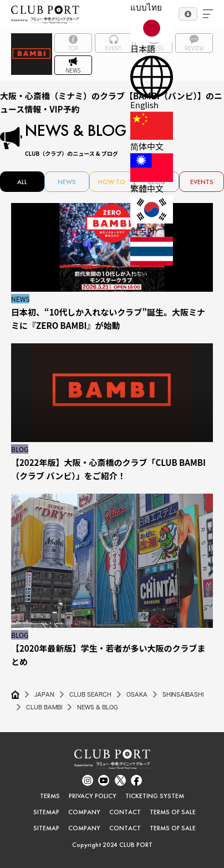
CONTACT (125, 812)
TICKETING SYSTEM (155, 796)
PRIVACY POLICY (93, 796)
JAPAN (44, 694)
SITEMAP (46, 812)
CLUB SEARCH (90, 694)
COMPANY (84, 812)
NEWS (67, 182)
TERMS (50, 796)
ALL (22, 182)
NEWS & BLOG (98, 707)
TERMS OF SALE (173, 812)
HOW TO (112, 182)
